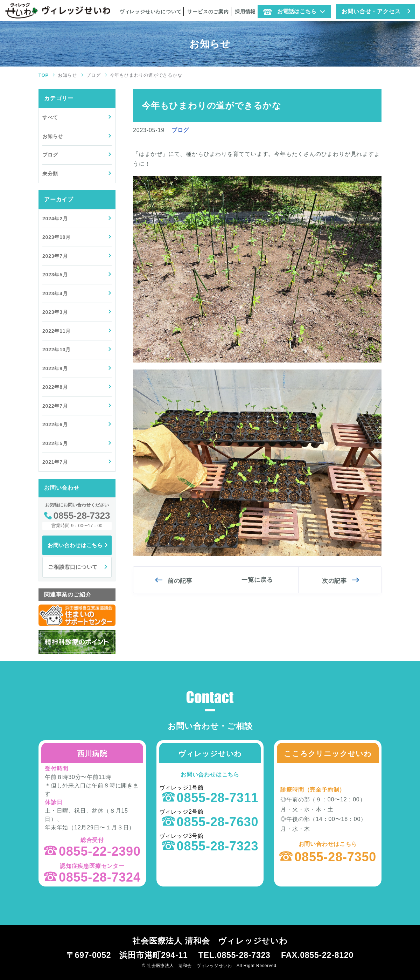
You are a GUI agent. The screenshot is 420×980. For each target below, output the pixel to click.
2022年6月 (55, 425)
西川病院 (92, 754)
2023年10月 (57, 237)
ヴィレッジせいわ (210, 754)
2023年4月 (55, 294)
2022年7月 (55, 406)
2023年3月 (55, 312)
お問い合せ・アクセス (371, 11)
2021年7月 (55, 462)
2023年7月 (55, 256)
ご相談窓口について (73, 567)
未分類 (50, 174)
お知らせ (67, 75)
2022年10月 (57, 350)
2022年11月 (57, 331)
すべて (50, 117)
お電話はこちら (290, 12)
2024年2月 (55, 219)
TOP (44, 75)
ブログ (93, 75)
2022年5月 (55, 443)
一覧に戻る (257, 580)
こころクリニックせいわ (328, 754)
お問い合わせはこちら (75, 545)
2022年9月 (55, 368)
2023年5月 (55, 275)
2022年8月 (55, 387)
